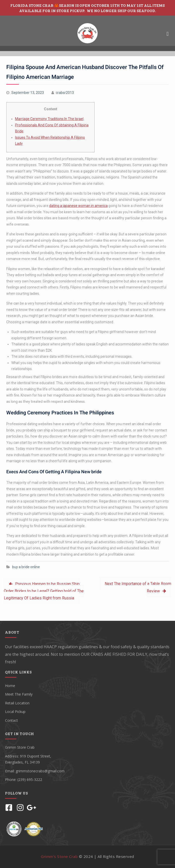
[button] (168, 34)
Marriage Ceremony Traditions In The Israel (49, 119)
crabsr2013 (65, 93)
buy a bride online (26, 567)
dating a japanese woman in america (78, 206)
